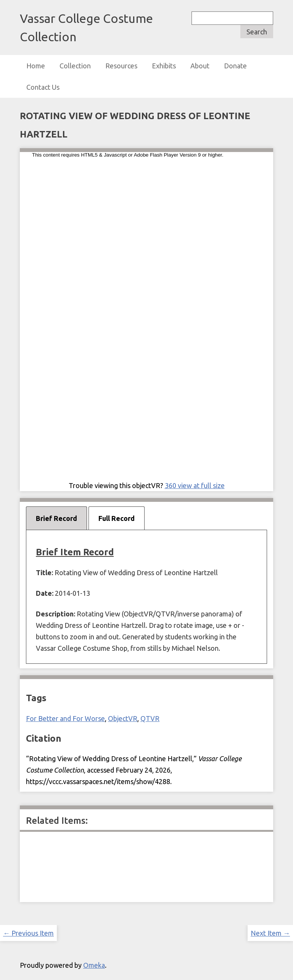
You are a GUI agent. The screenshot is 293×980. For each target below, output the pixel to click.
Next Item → (270, 933)
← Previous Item (28, 933)
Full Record (117, 518)
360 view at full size (195, 485)
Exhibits (164, 66)
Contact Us (43, 87)
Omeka (94, 965)
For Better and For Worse (65, 718)
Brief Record (56, 518)
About (200, 66)
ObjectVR (123, 718)
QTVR (150, 718)
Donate (235, 66)
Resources (121, 66)
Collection (75, 66)
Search (257, 32)
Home (36, 66)
